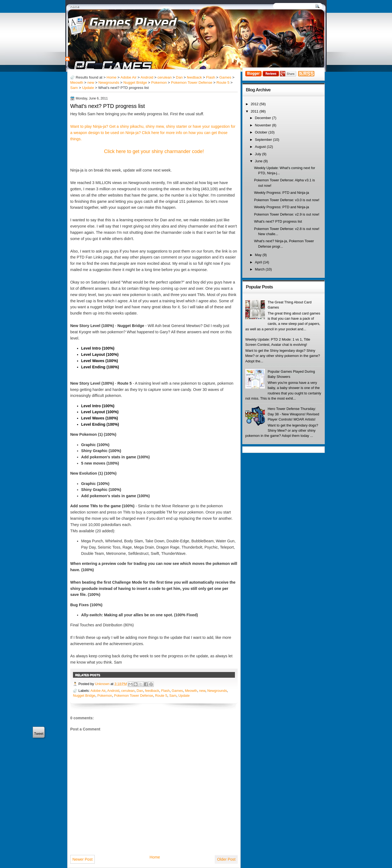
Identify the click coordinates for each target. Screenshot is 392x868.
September (264, 140)
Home (75, 7)
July (258, 154)
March (260, 269)
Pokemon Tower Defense (192, 83)
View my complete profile (91, 67)
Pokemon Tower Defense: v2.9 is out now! (287, 214)
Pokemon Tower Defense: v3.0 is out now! (287, 200)
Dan (179, 77)
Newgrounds (109, 83)
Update (88, 88)
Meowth (77, 83)
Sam (74, 88)
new (91, 83)
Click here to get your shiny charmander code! (154, 151)
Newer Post (82, 859)
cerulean (165, 77)
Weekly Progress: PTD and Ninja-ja (281, 193)
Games (225, 77)
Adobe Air (129, 77)
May (259, 255)
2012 (255, 104)
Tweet (39, 734)
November (263, 125)
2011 (255, 111)
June (259, 161)
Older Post (226, 859)
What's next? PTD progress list (108, 106)
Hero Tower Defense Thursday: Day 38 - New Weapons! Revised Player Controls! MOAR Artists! (293, 414)
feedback (194, 77)
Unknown (80, 59)
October (261, 132)
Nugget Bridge (135, 83)
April (259, 262)
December (263, 118)
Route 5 (223, 83)
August (261, 147)
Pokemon (159, 83)
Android (147, 77)
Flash (211, 77)
